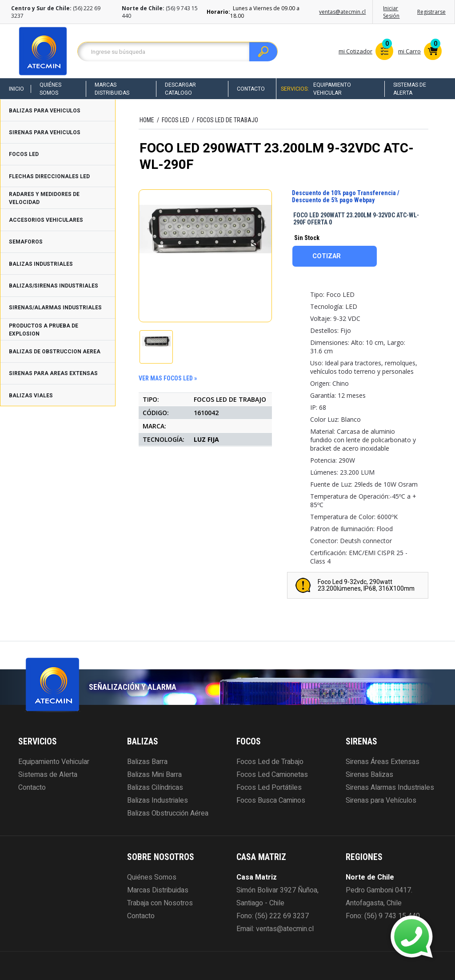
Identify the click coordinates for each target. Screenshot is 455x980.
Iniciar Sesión (391, 12)
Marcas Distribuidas (112, 89)
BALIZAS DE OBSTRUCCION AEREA (55, 352)
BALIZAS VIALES (31, 396)
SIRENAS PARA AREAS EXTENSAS (53, 373)
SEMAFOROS (26, 242)
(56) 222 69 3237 (282, 916)
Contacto (251, 89)
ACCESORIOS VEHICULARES (46, 220)
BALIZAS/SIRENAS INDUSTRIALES (54, 286)
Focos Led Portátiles (269, 788)
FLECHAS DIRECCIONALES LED (49, 176)
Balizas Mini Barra (154, 775)
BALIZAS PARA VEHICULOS (45, 111)
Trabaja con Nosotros (160, 903)
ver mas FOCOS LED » (168, 378)
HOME (147, 120)
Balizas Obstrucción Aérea (168, 813)
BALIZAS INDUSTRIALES (41, 264)
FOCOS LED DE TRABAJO (227, 120)
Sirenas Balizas (369, 775)
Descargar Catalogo (180, 89)
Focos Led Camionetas (272, 775)
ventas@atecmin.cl (342, 12)
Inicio (16, 89)
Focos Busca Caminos (271, 800)
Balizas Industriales (158, 800)
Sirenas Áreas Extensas (383, 762)
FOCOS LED (24, 154)
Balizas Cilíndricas (155, 788)
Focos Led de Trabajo (270, 762)
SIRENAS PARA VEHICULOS (45, 132)
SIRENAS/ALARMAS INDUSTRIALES (55, 308)
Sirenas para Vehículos (381, 800)
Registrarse (431, 12)
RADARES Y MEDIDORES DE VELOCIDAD (44, 198)
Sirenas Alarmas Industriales (390, 788)
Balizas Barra (147, 762)
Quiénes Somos (50, 89)
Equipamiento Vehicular (332, 89)
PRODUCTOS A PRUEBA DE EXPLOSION (44, 330)
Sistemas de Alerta (410, 89)
